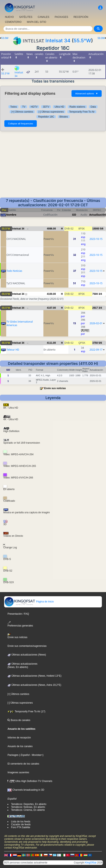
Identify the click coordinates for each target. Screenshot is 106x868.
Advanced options (87, 93)
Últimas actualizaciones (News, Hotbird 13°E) (34, 676)
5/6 (102, 229)
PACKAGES (61, 17)
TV (24, 107)
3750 (95, 343)
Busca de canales (19, 720)
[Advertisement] (53, 166)
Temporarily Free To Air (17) (26, 711)
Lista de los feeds (21, 822)
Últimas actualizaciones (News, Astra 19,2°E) (34, 685)
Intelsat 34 (58, 41)
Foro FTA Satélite (20, 827)
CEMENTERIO (13, 22)
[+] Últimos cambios (22, 112)
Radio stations (77, 107)
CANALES (43, 17)
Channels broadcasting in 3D (26, 790)
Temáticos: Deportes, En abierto (29, 804)
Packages (13, 755)
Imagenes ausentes (18, 772)
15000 (96, 229)
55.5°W (82, 41)
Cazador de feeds (21, 824)
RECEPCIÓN (81, 17)
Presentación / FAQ (18, 614)
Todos (13, 107)
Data (93, 107)
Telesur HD (13, 350)
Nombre (11, 215)
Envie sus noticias (55, 388)
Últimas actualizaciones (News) (27, 655)
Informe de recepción (19, 738)
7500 (95, 294)
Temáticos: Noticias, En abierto (28, 807)
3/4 (100, 294)
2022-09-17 (96, 350)
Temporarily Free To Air (82, 112)
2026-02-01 (96, 323)
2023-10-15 (96, 239)
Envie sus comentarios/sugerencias (27, 646)
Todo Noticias (14, 271)
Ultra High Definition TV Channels (30, 781)
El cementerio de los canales (23, 764)
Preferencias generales (20, 624)
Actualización (98, 215)
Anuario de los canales (20, 746)
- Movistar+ (36, 755)
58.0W (101, 38)
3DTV (46, 107)
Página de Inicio (29, 602)
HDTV (34, 107)
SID (74, 215)
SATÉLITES (26, 17)
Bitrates (64, 117)
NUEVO (9, 17)
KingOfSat (91, 863)
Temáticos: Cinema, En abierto (28, 810)
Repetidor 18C (46, 117)
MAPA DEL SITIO (36, 22)
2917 (95, 308)
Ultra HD (59, 107)
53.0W (5, 38)
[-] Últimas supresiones (51, 112)
